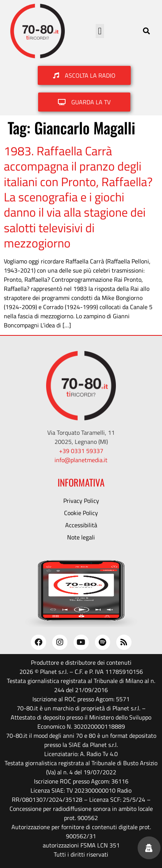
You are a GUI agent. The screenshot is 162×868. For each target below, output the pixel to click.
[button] (100, 31)
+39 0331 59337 (81, 451)
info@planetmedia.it (81, 460)
